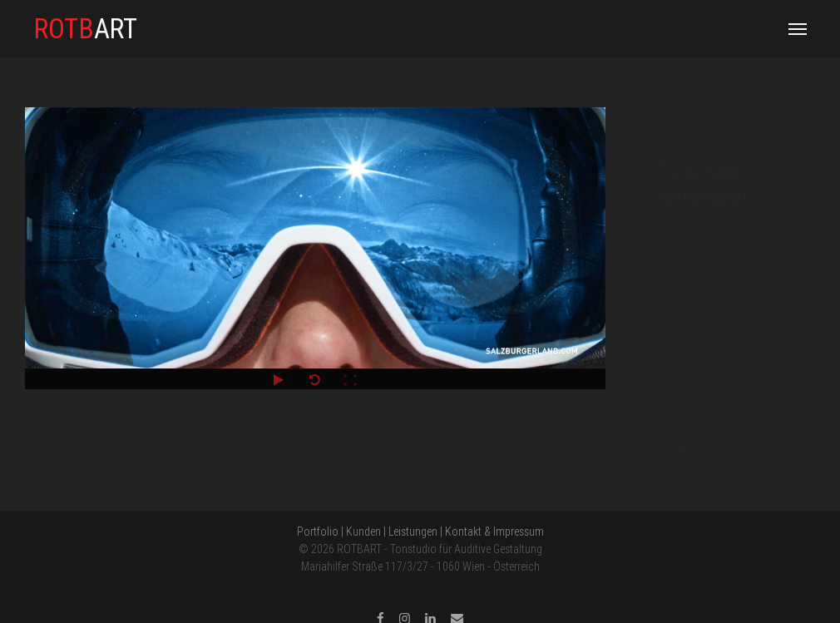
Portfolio (318, 532)
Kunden (363, 532)
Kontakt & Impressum (494, 532)
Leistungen (413, 532)
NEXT (739, 451)
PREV (676, 451)
